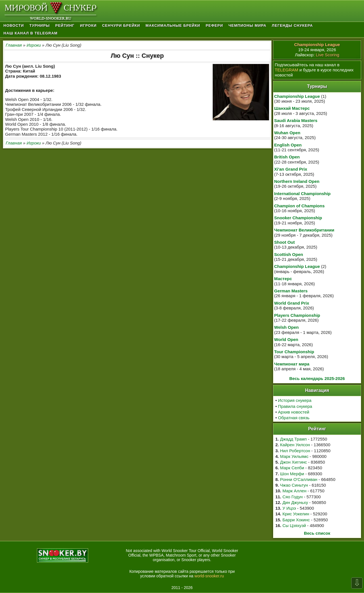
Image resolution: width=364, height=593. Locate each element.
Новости (14, 25)
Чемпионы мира (247, 25)
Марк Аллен (294, 491)
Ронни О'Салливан (299, 479)
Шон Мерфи (292, 474)
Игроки (88, 25)
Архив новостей (294, 412)
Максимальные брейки (173, 25)
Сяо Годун (292, 497)
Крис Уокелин (296, 514)
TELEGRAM (287, 70)
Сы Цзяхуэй (294, 525)
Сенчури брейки (121, 25)
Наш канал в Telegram (30, 33)
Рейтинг (65, 25)
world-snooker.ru (209, 576)
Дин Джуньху (295, 502)
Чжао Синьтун (294, 485)
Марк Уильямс (294, 456)
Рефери (214, 25)
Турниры (40, 25)
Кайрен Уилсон (295, 445)
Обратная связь (294, 418)
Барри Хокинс (296, 520)
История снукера (295, 400)
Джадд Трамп (293, 439)
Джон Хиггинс (293, 462)
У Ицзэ (289, 508)
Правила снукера (295, 406)
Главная (14, 45)
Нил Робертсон (295, 451)
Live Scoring (328, 55)
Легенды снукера (292, 25)
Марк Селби (292, 468)
